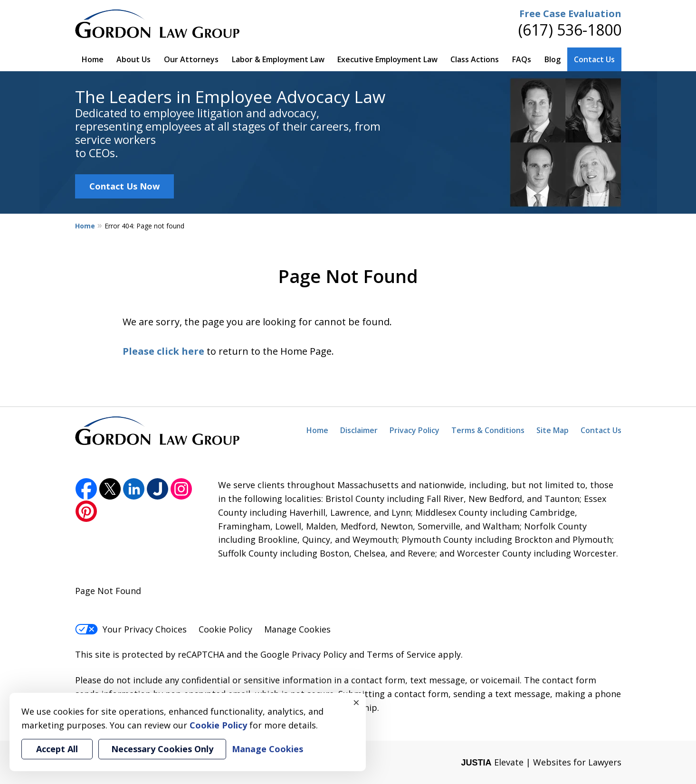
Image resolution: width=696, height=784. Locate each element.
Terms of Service (401, 654)
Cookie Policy (225, 629)
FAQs (522, 59)
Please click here (163, 351)
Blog (553, 59)
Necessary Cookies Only (162, 749)
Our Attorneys (191, 59)
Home (93, 59)
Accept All (57, 749)
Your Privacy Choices (131, 629)
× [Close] (356, 702)
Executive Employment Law (387, 59)
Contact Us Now (124, 186)
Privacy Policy (415, 430)
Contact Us (594, 59)
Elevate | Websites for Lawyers (541, 762)
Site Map (553, 430)
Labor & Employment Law (278, 59)
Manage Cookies (297, 629)
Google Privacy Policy (304, 654)
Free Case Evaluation (570, 14)
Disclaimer (359, 430)
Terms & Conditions (488, 430)
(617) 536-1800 (570, 30)
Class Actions (475, 59)
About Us (133, 59)
